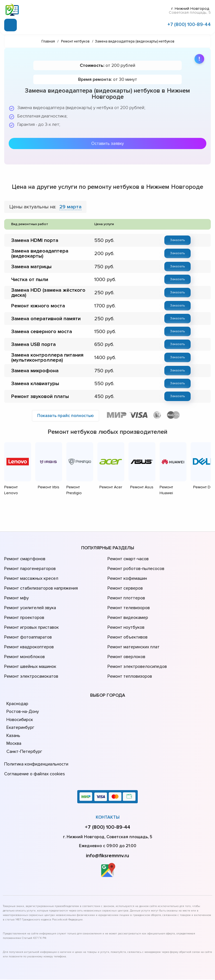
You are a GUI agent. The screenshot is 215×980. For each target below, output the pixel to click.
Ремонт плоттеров (125, 574)
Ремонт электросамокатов (30, 637)
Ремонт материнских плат (132, 614)
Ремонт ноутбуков (125, 598)
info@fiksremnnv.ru (107, 811)
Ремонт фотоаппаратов (27, 606)
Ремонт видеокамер (127, 590)
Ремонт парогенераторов (29, 551)
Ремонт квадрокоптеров (28, 614)
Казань (13, 695)
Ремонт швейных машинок (29, 629)
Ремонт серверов (125, 567)
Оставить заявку (107, 141)
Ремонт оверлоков (126, 621)
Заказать (177, 237)
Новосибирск (19, 679)
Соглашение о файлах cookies (34, 731)
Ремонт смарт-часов (127, 543)
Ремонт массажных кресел (30, 559)
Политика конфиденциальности (35, 723)
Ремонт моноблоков (24, 621)
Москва (14, 703)
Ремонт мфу (16, 574)
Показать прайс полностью (66, 406)
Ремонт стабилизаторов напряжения (40, 567)
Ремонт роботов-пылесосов (135, 551)
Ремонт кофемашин (127, 559)
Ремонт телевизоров (128, 582)
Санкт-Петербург (23, 711)
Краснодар (17, 663)
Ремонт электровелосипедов (136, 629)
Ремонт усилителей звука (29, 582)
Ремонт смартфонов (24, 543)
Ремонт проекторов (24, 590)
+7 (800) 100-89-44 (189, 23)
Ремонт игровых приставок (30, 598)
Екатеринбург (20, 687)
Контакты (108, 773)
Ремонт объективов (127, 606)
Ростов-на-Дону (22, 671)
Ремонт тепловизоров (129, 637)
